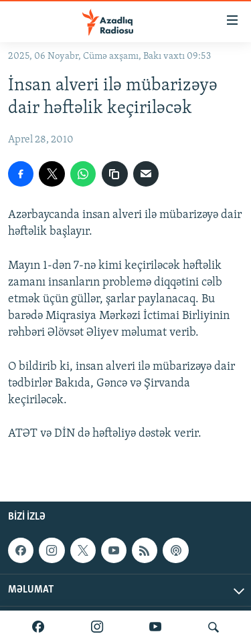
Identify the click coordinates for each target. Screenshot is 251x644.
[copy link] (114, 174)
